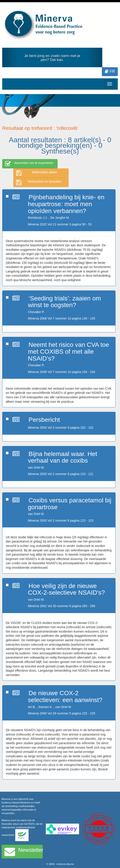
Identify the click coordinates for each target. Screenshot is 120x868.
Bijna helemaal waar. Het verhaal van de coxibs (63, 457)
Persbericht (44, 420)
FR (110, 71)
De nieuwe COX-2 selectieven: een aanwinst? (65, 696)
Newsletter (24, 852)
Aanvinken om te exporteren (29, 164)
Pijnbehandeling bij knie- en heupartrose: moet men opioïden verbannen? (66, 204)
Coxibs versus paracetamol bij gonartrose (70, 504)
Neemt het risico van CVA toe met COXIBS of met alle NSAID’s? (69, 352)
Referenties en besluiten (39, 182)
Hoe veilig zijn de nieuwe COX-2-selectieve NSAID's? (66, 589)
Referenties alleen (37, 173)
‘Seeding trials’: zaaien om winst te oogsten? (64, 302)
